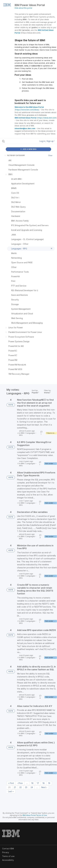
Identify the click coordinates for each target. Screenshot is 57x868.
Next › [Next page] (44, 787)
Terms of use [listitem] (8, 856)
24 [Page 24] (32, 787)
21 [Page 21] (15, 787)
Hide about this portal (23, 8)
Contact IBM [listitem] (8, 849)
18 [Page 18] (43, 783)
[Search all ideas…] (18, 141)
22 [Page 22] (21, 787)
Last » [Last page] (11, 791)
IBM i (23, 433)
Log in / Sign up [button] (47, 141)
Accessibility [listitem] (8, 860)
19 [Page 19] (49, 783)
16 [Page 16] (32, 783)
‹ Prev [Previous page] (20, 783)
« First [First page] (11, 783)
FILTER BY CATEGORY (15, 155)
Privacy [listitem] (6, 852)
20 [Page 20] (9, 787)
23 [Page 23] (26, 787)
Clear (50, 155)
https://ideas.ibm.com (47, 118)
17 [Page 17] (38, 783)
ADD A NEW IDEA (28, 149)
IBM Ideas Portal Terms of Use (35, 815)
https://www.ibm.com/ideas (27, 110)
